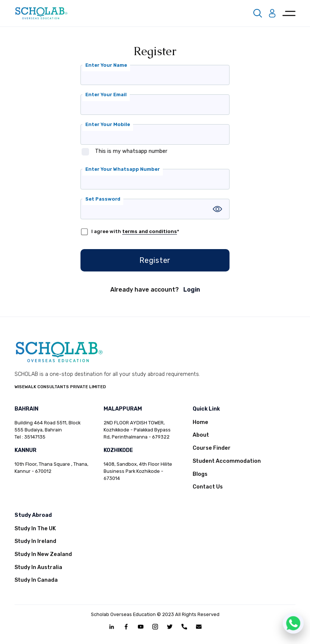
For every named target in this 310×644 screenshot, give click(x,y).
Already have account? (155, 290)
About (201, 435)
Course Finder (212, 448)
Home (200, 422)
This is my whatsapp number (131, 151)
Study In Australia (38, 567)
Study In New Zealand (43, 554)
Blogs (200, 474)
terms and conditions (150, 231)
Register (155, 260)
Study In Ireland (35, 541)
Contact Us (208, 487)
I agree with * (135, 232)
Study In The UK (35, 529)
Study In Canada (36, 580)
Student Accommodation (227, 461)
